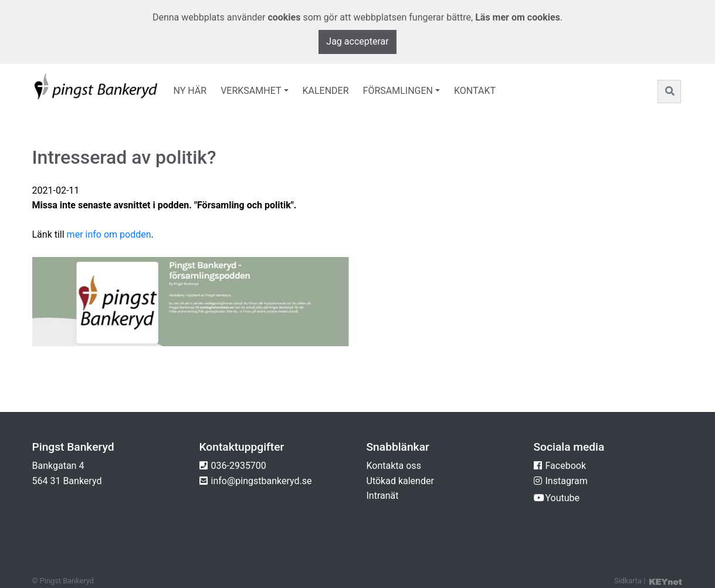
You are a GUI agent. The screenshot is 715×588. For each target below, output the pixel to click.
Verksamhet (251, 91)
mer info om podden (109, 234)
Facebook (566, 466)
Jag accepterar (357, 41)
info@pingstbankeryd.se (262, 481)
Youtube (563, 498)
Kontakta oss (394, 466)
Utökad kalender (400, 481)
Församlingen (398, 91)
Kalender (326, 91)
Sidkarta (628, 581)
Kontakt (475, 91)
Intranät (383, 496)
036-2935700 (239, 466)
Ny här (190, 91)
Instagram (567, 481)
